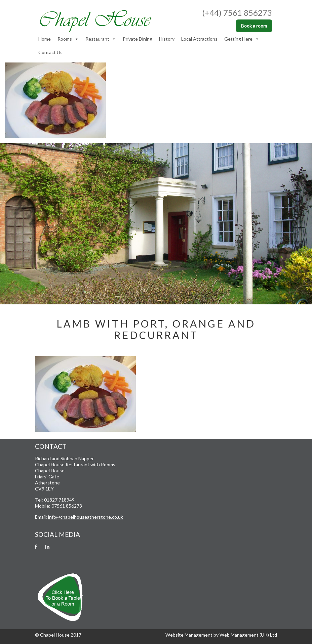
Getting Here (242, 39)
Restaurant (101, 39)
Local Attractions (199, 39)
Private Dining (138, 39)
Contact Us (50, 52)
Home (45, 39)
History (167, 39)
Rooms (68, 39)
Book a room (254, 26)
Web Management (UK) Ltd (248, 635)
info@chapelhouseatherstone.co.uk (86, 517)
